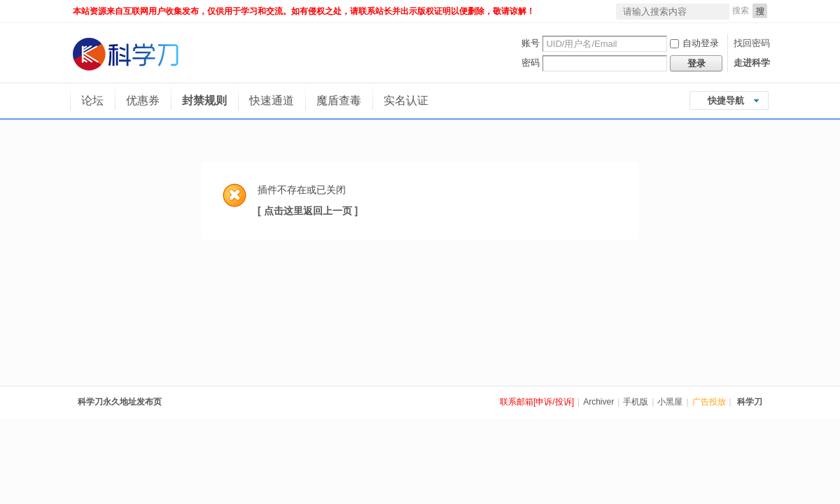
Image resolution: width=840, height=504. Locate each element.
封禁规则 (204, 100)
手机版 (636, 402)
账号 (531, 43)
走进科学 (752, 63)
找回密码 (752, 43)
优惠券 (143, 100)
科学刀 (750, 402)
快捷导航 (726, 100)
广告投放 (709, 402)
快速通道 (272, 100)
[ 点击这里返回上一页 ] (308, 211)
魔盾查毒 (339, 100)
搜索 (741, 10)
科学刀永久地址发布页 (120, 402)
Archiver (598, 402)
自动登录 (694, 43)
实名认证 (406, 100)
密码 (531, 63)
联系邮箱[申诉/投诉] (537, 402)
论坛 (92, 100)
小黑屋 (670, 402)
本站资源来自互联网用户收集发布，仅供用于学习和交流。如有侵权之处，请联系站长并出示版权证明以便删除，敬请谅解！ (304, 11)
